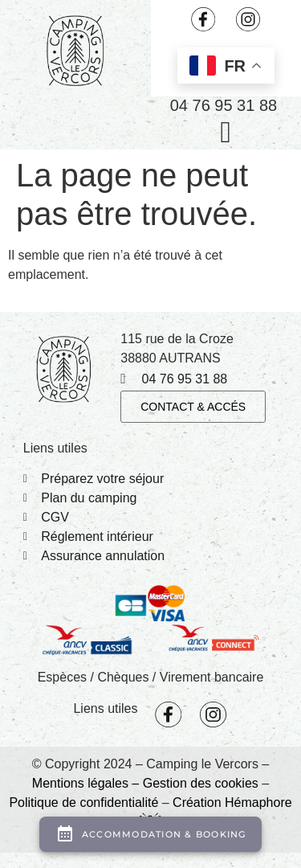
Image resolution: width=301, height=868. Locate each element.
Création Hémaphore (232, 802)
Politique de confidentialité (83, 802)
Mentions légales (80, 783)
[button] (226, 132)
